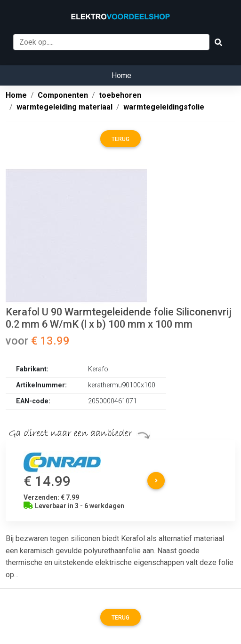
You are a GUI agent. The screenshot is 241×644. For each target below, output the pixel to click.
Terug (120, 139)
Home (121, 75)
